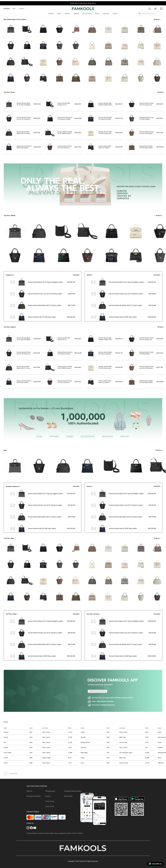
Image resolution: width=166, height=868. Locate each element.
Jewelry (67, 13)
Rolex (160, 732)
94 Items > (157, 19)
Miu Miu (83, 737)
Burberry (160, 748)
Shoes (97, 13)
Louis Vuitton (8, 753)
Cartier (83, 732)
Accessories (87, 13)
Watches (106, 13)
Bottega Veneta (85, 742)
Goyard (6, 748)
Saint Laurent (162, 737)
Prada (83, 758)
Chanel (6, 737)
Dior (5, 742)
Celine (6, 763)
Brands (51, 13)
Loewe (6, 758)
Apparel (76, 13)
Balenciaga (84, 753)
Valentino (161, 763)
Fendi (160, 742)
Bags (59, 13)
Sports (115, 13)
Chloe (160, 758)
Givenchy (84, 748)
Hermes (6, 732)
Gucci (82, 763)
